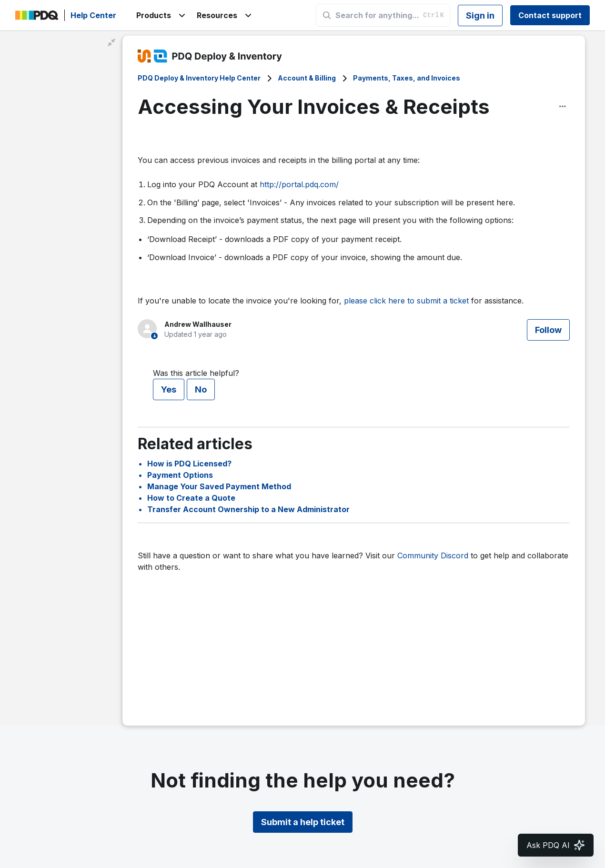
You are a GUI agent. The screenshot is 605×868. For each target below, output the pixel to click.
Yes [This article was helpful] (169, 389)
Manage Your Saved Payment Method (219, 486)
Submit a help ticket (303, 822)
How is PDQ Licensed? (189, 464)
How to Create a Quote (191, 498)
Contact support (550, 15)
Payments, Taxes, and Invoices (407, 78)
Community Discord (433, 555)
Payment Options (180, 475)
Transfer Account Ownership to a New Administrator (248, 509)
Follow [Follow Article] (548, 330)
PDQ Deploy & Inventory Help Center (199, 78)
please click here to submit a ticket (406, 301)
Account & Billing (307, 78)
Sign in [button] (480, 15)
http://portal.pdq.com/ (299, 184)
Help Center (93, 15)
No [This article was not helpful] (201, 389)
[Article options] (563, 106)
